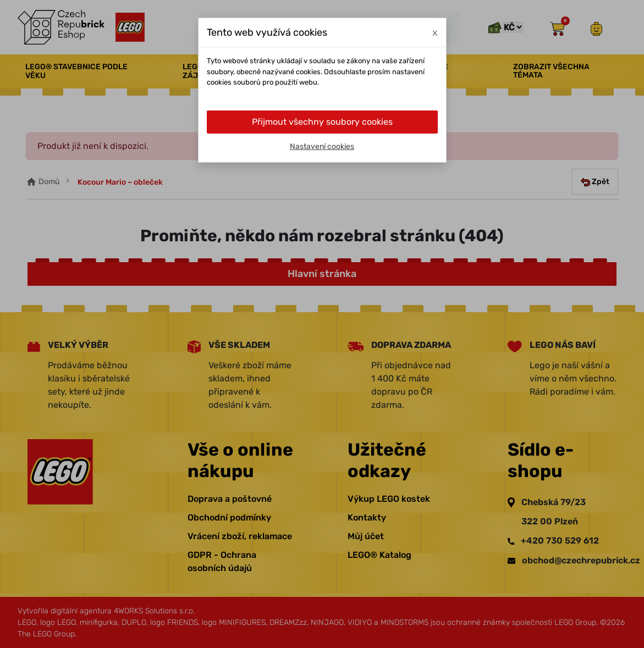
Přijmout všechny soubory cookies (322, 122)
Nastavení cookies (322, 146)
